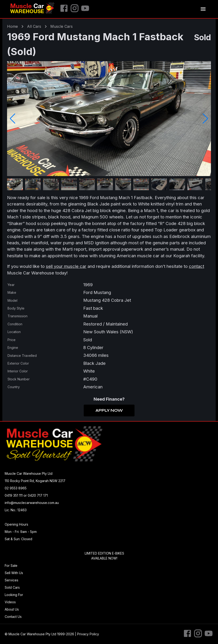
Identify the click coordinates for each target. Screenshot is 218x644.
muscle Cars (61, 26)
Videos (10, 602)
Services (12, 580)
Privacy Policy (88, 634)
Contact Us (13, 617)
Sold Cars (12, 587)
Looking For (14, 595)
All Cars (34, 26)
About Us (12, 609)
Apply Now (109, 411)
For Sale (11, 566)
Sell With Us (14, 573)
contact (196, 266)
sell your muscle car (66, 266)
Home (12, 26)
